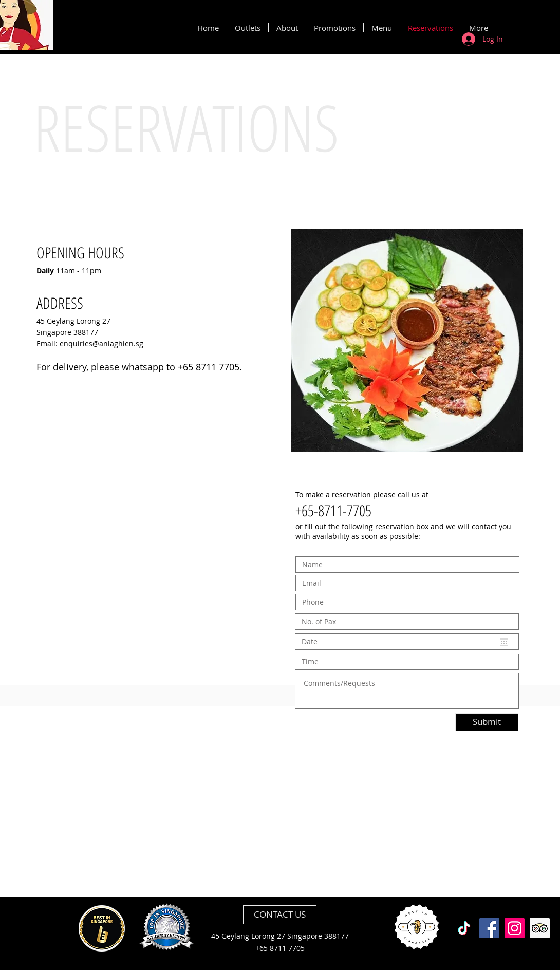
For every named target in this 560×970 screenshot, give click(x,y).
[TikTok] (464, 928)
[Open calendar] (504, 642)
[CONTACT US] (280, 915)
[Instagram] (515, 928)
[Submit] (487, 722)
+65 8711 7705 (209, 367)
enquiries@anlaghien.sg (101, 343)
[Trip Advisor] (540, 928)
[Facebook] (489, 928)
